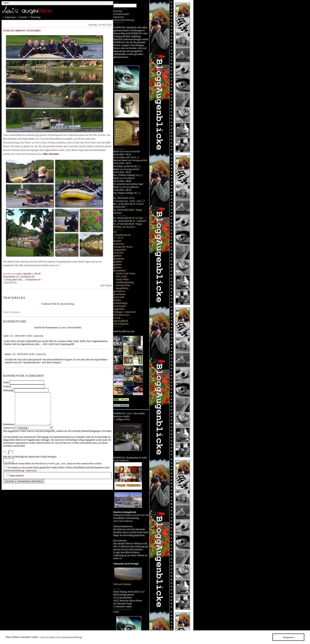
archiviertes (119, 244)
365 (115, 232)
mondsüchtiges (120, 303)
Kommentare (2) (11, 277)
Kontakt (23, 17)
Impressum (119, 17)
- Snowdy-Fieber (122, 285)
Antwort (38, 336)
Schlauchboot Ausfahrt (22, 31)
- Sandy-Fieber (122, 279)
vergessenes (119, 309)
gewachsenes (120, 294)
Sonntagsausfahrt (139, 160)
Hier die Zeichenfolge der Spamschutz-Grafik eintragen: (30, 457)
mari (19, 274)
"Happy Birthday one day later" (128, 225)
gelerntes (118, 265)
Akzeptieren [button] (288, 637)
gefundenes (119, 259)
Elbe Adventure (51, 154)
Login (116, 612)
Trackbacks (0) (27, 277)
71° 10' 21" (119, 238)
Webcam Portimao (122, 584)
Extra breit (118, 253)
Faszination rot (34, 280)
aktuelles (118, 241)
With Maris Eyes (121, 315)
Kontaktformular (121, 14)
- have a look (121, 276)
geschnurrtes (119, 291)
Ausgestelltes (120, 250)
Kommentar (9, 424)
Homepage (8, 390)
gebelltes (118, 256)
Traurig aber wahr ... (15, 280)
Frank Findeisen (121, 461)
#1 (12, 336)
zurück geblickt (121, 321)
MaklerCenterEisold (135, 515)
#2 (14, 354)
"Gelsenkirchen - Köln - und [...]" (129, 201)
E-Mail (7, 386)
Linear (63, 328)
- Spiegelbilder (121, 288)
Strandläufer (129, 178)
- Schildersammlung (124, 282)
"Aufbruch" (141, 221)
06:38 (38, 274)
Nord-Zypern (120, 306)
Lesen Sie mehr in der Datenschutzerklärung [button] (61, 637)
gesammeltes (119, 270)
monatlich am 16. (123, 235)
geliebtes (118, 268)
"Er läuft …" (141, 218)
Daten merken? (17, 476)
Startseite (118, 11)
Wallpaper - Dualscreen (124, 312)
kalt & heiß (119, 297)
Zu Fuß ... (118, 318)
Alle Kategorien (121, 324)
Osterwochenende (131, 151)
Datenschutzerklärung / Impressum (20, 470)
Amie (129, 413)
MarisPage (35, 17)
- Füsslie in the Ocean (125, 273)
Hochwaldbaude (131, 187)
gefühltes (118, 262)
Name (6, 382)
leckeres (117, 300)
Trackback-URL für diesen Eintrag (58, 304)
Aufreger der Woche (123, 247)
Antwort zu (9, 428)
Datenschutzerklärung (124, 20)
